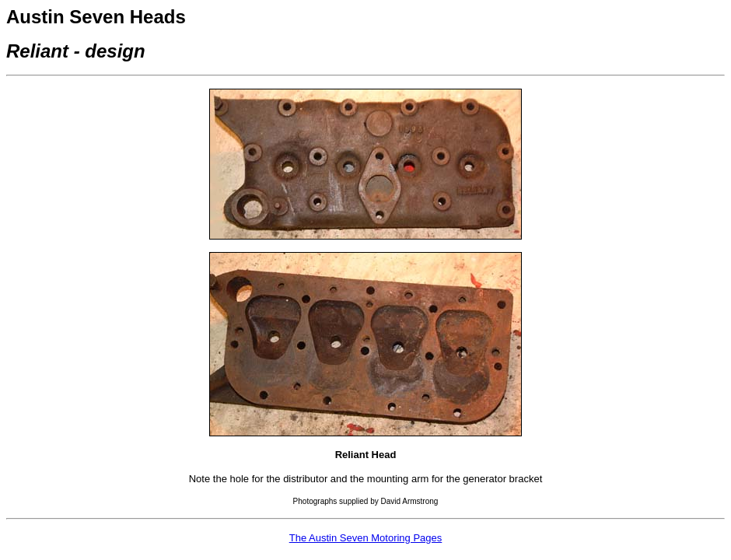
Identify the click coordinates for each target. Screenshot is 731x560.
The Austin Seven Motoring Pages (366, 538)
